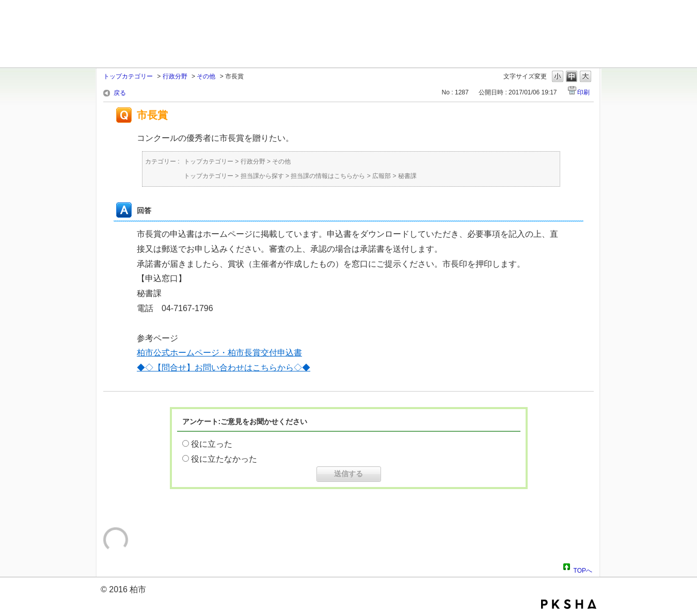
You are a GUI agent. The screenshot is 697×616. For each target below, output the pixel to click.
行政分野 (175, 76)
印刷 (583, 92)
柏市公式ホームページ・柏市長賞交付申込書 (219, 353)
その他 (206, 76)
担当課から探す (262, 176)
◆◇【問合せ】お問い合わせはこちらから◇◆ (224, 368)
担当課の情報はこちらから (328, 176)
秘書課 (407, 176)
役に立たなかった (224, 459)
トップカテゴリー (128, 76)
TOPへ (583, 569)
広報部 (382, 176)
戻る (120, 93)
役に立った (212, 444)
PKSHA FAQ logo (569, 604)
